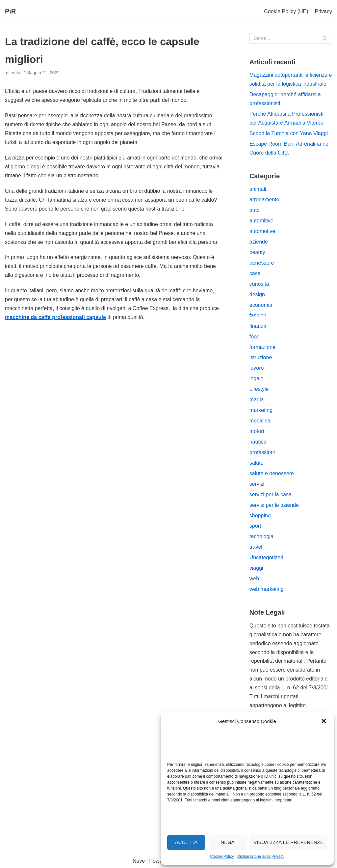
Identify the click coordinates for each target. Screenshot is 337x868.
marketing (261, 410)
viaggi (256, 568)
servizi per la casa (271, 494)
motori (257, 431)
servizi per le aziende (274, 505)
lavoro (257, 368)
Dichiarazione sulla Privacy (261, 856)
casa (255, 273)
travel (256, 547)
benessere (262, 263)
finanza (258, 326)
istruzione (261, 357)
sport (255, 526)
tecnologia (261, 536)
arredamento (264, 200)
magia (257, 400)
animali (258, 189)
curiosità (259, 284)
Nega (228, 842)
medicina (260, 421)
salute (257, 463)
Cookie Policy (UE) (286, 11)
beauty (257, 252)
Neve (139, 861)
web (254, 579)
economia (261, 305)
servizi (257, 484)
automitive (261, 221)
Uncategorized (266, 557)
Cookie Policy (222, 856)
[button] (324, 721)
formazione (262, 347)
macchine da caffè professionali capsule (55, 317)
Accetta (186, 842)
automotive (262, 231)
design (257, 294)
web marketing (267, 589)
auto (255, 210)
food (255, 337)
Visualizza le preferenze (288, 842)
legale (257, 378)
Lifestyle (259, 389)
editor (16, 73)
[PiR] (10, 12)
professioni (262, 452)
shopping (260, 516)
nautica (258, 442)
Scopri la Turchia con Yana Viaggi (289, 133)
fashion (258, 316)
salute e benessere (272, 473)
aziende (259, 242)
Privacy (324, 11)
